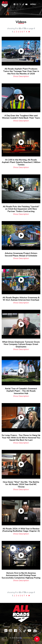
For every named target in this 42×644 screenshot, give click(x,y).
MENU (33, 4)
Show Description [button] (21, 76)
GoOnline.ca (28, 638)
